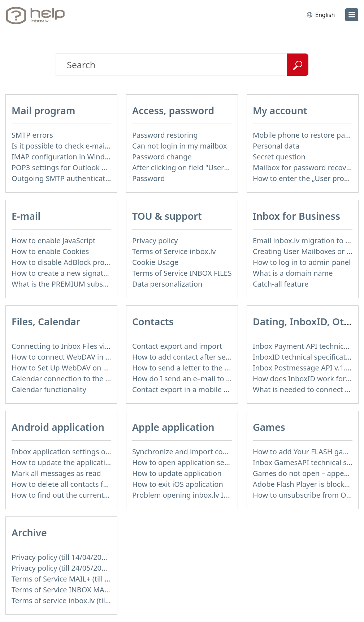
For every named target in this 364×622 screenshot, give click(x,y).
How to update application (177, 473)
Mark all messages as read (56, 473)
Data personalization (167, 284)
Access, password (173, 110)
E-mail (26, 216)
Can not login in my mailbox (179, 146)
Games (269, 427)
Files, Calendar (46, 321)
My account (280, 110)
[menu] (352, 15)
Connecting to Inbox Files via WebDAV (75, 346)
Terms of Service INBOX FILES (182, 273)
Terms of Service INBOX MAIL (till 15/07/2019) (88, 590)
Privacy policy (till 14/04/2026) (62, 557)
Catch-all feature (281, 284)
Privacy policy (155, 241)
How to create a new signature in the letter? (85, 273)
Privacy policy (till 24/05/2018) (62, 568)
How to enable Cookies (50, 251)
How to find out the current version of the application (102, 495)
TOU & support (167, 216)
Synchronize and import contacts (188, 452)
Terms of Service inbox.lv (174, 251)
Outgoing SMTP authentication (64, 178)
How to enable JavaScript (53, 241)
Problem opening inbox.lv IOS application (202, 495)
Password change (162, 157)
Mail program (44, 110)
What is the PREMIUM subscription (70, 284)
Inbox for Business (296, 216)
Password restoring (165, 135)
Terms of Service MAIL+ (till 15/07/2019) (78, 579)
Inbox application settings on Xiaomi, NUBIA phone (98, 452)
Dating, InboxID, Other (306, 321)
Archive (29, 533)
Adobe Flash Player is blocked (303, 484)
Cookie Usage (155, 262)
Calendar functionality (49, 389)
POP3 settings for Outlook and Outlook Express (92, 168)
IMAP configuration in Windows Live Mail (81, 157)
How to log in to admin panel (302, 262)
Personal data (276, 146)
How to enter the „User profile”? (306, 178)
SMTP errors (32, 135)
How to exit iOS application (178, 484)
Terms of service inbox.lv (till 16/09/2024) (81, 600)
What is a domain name (293, 273)
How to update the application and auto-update (92, 462)
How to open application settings (188, 462)
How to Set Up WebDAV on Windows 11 (78, 368)
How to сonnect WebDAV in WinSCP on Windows (93, 357)
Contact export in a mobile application (197, 389)
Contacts (153, 321)
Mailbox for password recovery (305, 168)
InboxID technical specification (305, 357)
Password (148, 178)
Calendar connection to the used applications (88, 379)
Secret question (279, 157)
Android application (58, 427)
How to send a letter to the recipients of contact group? (226, 368)
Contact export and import (177, 346)
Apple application (173, 427)
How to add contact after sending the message (211, 357)
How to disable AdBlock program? (69, 262)
